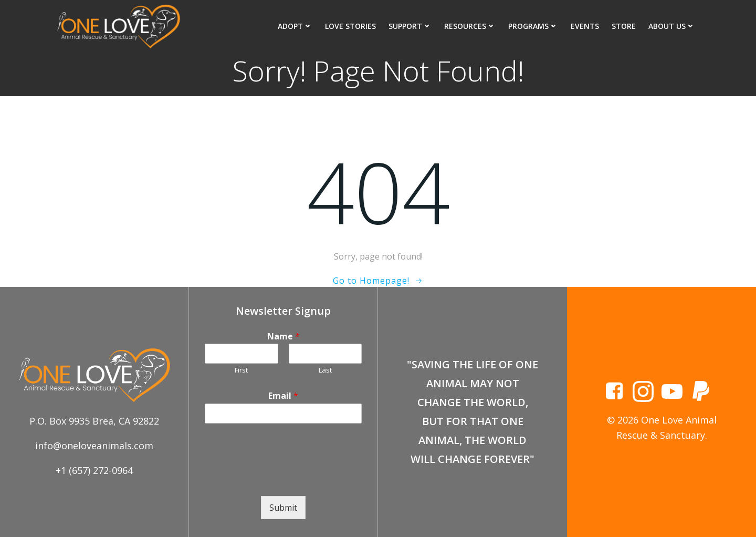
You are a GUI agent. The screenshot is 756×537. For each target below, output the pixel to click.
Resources (470, 26)
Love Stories (350, 26)
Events (585, 26)
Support (410, 26)
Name (283, 337)
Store (624, 26)
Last (325, 370)
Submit (283, 508)
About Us (672, 26)
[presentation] (285, 479)
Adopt (295, 26)
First (241, 370)
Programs (533, 26)
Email (283, 396)
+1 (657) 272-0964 (94, 470)
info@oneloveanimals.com (94, 446)
